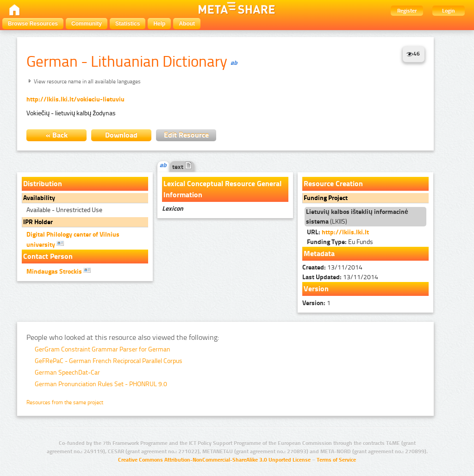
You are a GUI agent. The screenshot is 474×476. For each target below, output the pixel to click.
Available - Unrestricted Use (64, 210)
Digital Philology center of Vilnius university (73, 240)
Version (316, 289)
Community (87, 24)
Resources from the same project (65, 402)
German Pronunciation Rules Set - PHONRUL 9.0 (101, 384)
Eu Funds (340, 242)
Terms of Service (336, 460)
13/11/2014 (332, 267)
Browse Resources (33, 24)
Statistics (128, 24)
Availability (39, 198)
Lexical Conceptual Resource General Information (222, 189)
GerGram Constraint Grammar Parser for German (103, 349)
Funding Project (326, 198)
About (187, 24)
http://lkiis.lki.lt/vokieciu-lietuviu (75, 99)
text (182, 167)
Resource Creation (333, 184)
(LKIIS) (357, 217)
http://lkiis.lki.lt (345, 232)
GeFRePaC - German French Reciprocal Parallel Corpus (109, 361)
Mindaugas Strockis (59, 271)
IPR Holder (38, 222)
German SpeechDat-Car (67, 373)
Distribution (43, 184)
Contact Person (48, 256)
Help (159, 24)
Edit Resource (186, 135)
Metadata (319, 254)
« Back (57, 135)
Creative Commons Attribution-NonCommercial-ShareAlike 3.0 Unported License (214, 460)
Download (121, 135)
